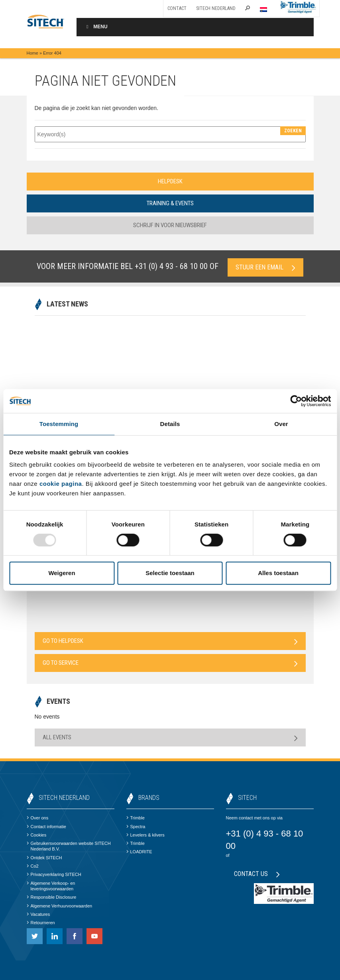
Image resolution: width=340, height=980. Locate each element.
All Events (170, 737)
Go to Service (170, 663)
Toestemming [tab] (59, 424)
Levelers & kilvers (145, 835)
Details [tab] (170, 424)
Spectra (136, 827)
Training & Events (170, 203)
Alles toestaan (278, 573)
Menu (96, 27)
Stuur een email (265, 267)
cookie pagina (61, 484)
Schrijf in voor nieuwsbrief (170, 225)
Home (32, 53)
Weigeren (62, 573)
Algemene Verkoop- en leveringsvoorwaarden (51, 886)
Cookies (37, 835)
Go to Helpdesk (170, 641)
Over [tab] (281, 424)
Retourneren (41, 923)
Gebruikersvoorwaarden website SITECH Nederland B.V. (69, 846)
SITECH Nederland (216, 8)
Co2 (33, 866)
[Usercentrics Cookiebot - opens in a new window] (296, 401)
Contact (177, 8)
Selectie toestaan (170, 573)
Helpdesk (170, 181)
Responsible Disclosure (52, 897)
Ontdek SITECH (44, 858)
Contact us (257, 874)
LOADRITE (139, 852)
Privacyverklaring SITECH (54, 874)
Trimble (136, 818)
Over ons (38, 818)
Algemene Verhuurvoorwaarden (60, 906)
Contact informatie (46, 827)
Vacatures (38, 914)
